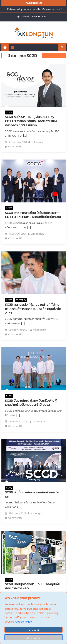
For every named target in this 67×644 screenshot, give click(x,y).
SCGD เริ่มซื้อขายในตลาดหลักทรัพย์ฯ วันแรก (32, 494)
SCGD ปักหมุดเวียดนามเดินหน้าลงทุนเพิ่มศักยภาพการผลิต (33, 586)
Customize (34, 638)
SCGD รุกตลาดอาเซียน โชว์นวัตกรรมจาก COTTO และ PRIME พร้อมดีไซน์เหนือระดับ (33, 215)
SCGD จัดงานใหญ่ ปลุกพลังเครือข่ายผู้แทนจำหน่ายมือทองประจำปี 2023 (31, 403)
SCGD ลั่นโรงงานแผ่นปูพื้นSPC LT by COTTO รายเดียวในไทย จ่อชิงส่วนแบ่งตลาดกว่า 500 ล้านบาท (31, 121)
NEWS (9, 112)
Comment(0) (16, 147)
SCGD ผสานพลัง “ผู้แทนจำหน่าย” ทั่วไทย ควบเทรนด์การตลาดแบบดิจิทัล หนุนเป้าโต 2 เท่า (33, 309)
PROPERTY (21, 300)
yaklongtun (38, 142)
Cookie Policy (24, 622)
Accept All (33, 630)
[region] (33, 618)
